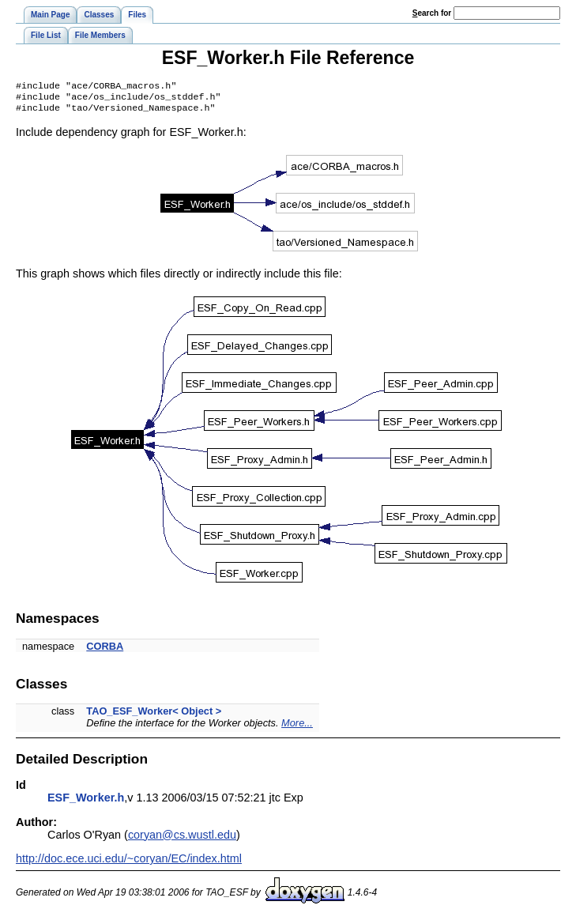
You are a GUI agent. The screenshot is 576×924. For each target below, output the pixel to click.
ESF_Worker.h (86, 802)
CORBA (105, 651)
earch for (432, 13)
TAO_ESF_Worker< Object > (154, 716)
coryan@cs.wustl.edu (182, 839)
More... (297, 728)
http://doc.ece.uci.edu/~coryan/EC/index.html (129, 863)
